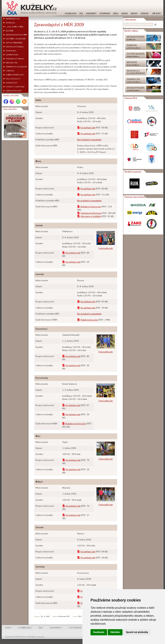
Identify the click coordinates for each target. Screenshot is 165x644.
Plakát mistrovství (89, 320)
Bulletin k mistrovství (91, 207)
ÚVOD (8, 628)
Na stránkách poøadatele (89, 140)
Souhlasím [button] (99, 632)
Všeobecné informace (91, 213)
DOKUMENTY (56, 628)
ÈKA (41, 628)
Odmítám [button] (115, 632)
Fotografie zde (106, 248)
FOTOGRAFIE (75, 628)
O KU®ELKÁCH (25, 628)
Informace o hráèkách (91, 216)
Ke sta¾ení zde (88, 128)
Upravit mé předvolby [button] (137, 632)
